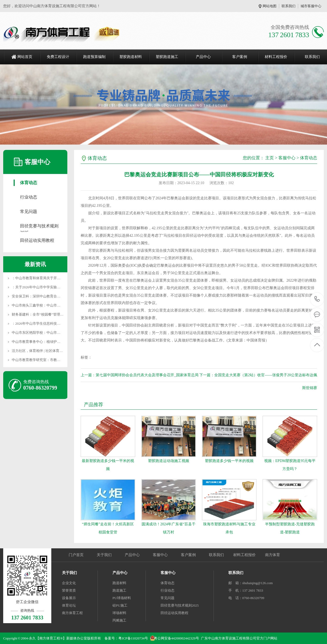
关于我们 (104, 555)
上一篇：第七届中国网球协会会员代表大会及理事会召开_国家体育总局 (140, 375)
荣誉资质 (69, 590)
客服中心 (287, 158)
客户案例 (240, 57)
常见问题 (29, 212)
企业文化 (69, 583)
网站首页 (25, 57)
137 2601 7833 (317, 299)
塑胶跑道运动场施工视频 (169, 461)
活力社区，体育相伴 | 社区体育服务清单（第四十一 (51, 351)
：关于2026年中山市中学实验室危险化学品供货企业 (52, 287)
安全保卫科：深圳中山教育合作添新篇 (41, 296)
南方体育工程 (72, 613)
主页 (270, 158)
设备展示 (69, 598)
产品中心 (203, 57)
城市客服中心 (311, 6)
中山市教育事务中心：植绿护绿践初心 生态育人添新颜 (54, 342)
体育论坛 (69, 605)
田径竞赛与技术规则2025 (39, 226)
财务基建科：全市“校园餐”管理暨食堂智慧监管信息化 (53, 314)
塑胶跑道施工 (167, 57)
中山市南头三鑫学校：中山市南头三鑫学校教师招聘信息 (55, 305)
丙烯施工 (119, 620)
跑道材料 (119, 583)
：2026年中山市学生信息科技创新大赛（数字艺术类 (52, 323)
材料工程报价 (276, 57)
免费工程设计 (58, 57)
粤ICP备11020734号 (133, 638)
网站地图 (270, 6)
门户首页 (76, 555)
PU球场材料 (122, 598)
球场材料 (119, 613)
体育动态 (29, 183)
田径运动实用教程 (37, 240)
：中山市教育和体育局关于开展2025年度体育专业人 (52, 278)
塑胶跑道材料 (131, 57)
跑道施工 (119, 590)
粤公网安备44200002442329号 (176, 638)
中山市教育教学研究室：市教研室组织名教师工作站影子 (55, 360)
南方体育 (272, 555)
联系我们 (289, 6)
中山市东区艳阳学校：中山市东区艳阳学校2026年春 (52, 333)
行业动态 (29, 197)
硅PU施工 (120, 605)
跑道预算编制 (94, 57)
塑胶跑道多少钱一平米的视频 (229, 461)
